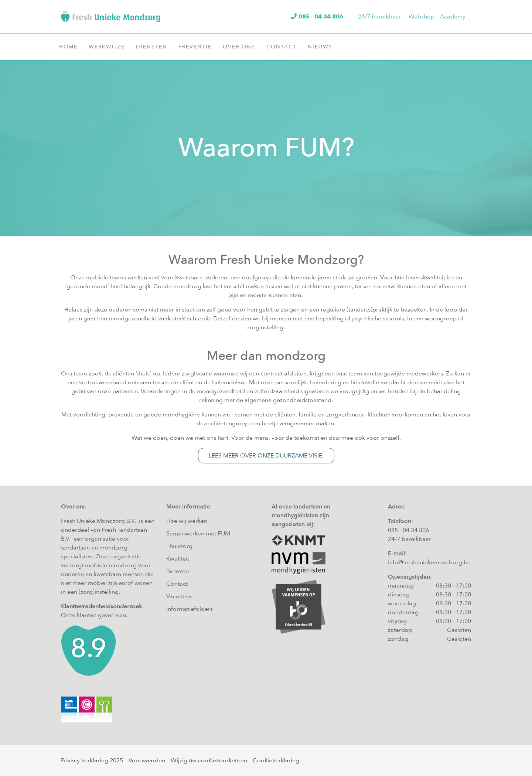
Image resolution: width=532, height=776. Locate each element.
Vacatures (179, 596)
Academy (453, 17)
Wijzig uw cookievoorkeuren (209, 760)
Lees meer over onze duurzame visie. (266, 456)
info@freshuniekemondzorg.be (429, 562)
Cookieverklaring (276, 760)
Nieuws (323, 47)
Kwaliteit (178, 559)
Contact (284, 47)
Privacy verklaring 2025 (92, 760)
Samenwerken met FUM (198, 534)
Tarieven (178, 571)
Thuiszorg (179, 546)
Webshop (422, 17)
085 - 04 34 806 (408, 530)
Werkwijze (110, 47)
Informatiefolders (190, 609)
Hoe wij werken (187, 521)
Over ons (242, 47)
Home (68, 47)
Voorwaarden (147, 760)
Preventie (198, 47)
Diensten (154, 47)
